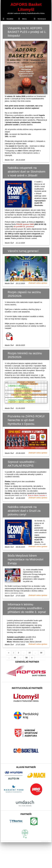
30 (41, 653)
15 (30, 653)
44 (15, 658)
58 (26, 658)
